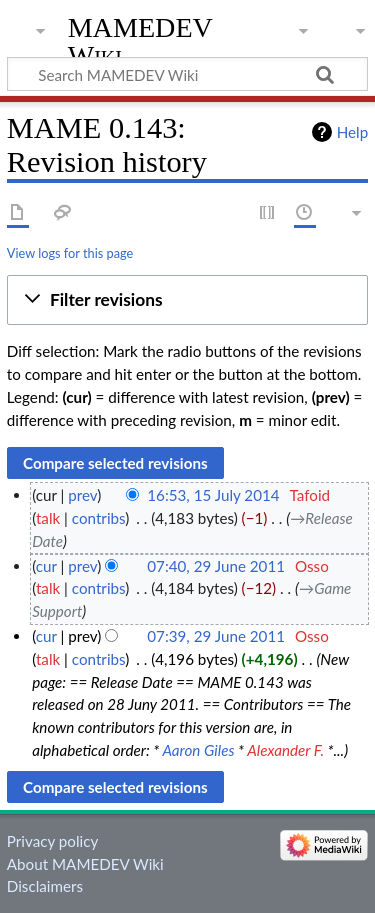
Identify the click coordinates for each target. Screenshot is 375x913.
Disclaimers (45, 886)
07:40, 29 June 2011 (216, 566)
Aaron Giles (198, 750)
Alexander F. (285, 750)
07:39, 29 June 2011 (216, 636)
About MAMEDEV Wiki (85, 864)
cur (46, 566)
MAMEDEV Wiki (140, 41)
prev (82, 495)
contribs (98, 518)
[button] (187, 300)
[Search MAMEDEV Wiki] (187, 74)
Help (352, 132)
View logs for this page (70, 253)
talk (48, 518)
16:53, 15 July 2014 (213, 495)
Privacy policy (52, 841)
